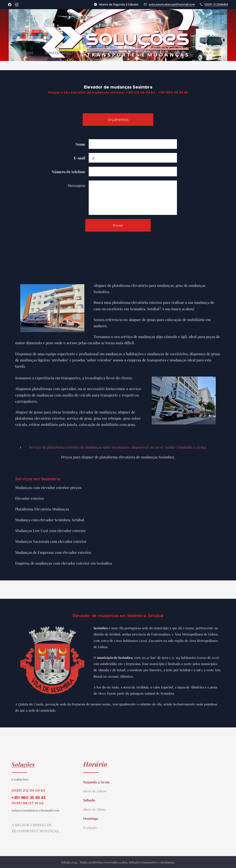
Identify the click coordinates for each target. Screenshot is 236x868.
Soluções (23, 764)
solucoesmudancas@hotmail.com (172, 4)
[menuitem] (24, 53)
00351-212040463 (216, 4)
